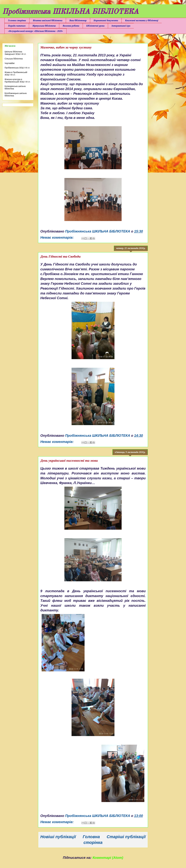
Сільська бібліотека (14, 59)
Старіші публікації (126, 837)
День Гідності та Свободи (60, 256)
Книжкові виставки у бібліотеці (142, 20)
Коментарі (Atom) (108, 858)
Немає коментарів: (58, 237)
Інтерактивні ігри (121, 26)
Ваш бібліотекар (78, 20)
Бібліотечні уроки (95, 26)
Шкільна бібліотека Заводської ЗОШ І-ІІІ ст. (15, 53)
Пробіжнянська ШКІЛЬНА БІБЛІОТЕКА (70, 12)
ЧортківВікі (10, 63)
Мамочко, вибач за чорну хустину (66, 47)
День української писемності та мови (69, 461)
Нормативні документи (106, 20)
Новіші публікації (58, 837)
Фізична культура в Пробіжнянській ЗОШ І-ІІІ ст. (17, 81)
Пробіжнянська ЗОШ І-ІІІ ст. (17, 68)
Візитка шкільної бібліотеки (48, 20)
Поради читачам (17, 26)
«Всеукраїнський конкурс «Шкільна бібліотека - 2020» (35, 31)
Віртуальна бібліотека (44, 26)
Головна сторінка (17, 20)
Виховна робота (71, 26)
